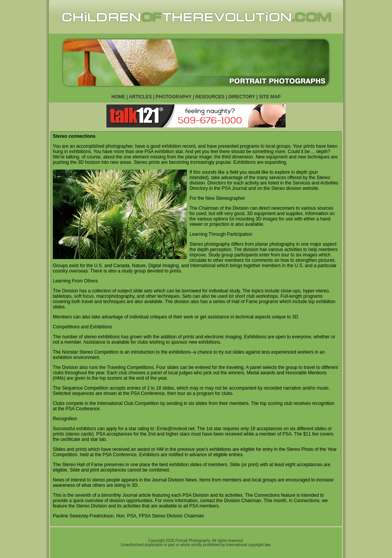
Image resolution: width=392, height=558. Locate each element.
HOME (118, 97)
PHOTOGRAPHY (174, 97)
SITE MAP (270, 97)
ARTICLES (140, 97)
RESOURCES (210, 97)
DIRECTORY (242, 97)
